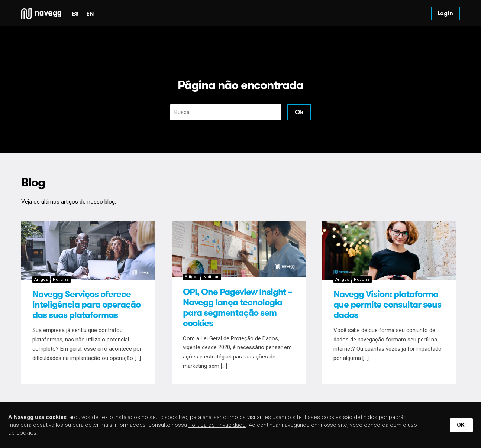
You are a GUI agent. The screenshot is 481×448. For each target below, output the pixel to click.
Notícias (61, 280)
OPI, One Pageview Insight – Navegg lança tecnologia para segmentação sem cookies (237, 308)
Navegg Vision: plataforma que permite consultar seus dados (387, 305)
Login (445, 13)
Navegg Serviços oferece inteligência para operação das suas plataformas (86, 305)
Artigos (41, 280)
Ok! (461, 425)
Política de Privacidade (217, 425)
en (90, 14)
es (75, 14)
